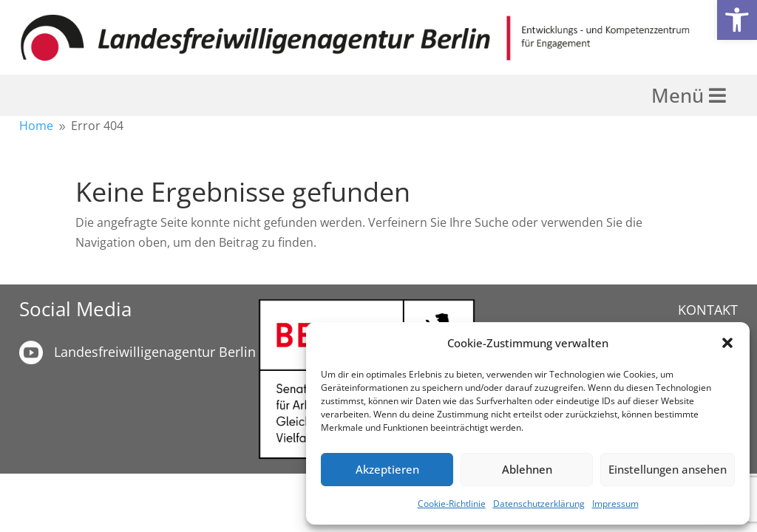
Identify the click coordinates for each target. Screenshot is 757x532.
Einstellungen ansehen (668, 469)
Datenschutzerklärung (539, 504)
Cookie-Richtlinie (452, 504)
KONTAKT (708, 310)
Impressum (615, 504)
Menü (680, 95)
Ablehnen (527, 469)
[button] (737, 20)
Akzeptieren (387, 469)
